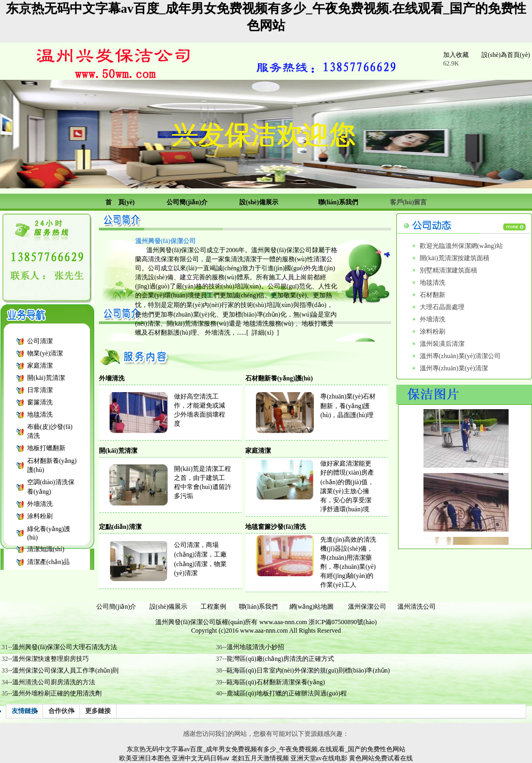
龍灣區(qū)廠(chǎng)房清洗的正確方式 (280, 659)
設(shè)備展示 (169, 607)
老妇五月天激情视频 (260, 758)
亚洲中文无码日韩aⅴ (201, 758)
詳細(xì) (263, 333)
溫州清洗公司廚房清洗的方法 (54, 682)
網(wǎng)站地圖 (312, 607)
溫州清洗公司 (417, 607)
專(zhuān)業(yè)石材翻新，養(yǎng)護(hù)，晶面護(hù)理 (348, 406)
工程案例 (213, 607)
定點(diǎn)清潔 (120, 527)
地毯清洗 (40, 414)
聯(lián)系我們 (259, 607)
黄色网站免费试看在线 (381, 758)
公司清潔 (40, 341)
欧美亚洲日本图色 (145, 758)
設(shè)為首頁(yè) (506, 55)
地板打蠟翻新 (46, 448)
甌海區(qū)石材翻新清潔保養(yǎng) (276, 682)
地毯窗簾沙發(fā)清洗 (276, 527)
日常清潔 (40, 390)
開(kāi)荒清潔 (46, 378)
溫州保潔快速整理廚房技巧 (51, 659)
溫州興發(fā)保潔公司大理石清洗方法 (65, 647)
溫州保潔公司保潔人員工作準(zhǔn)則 (65, 670)
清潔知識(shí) (46, 549)
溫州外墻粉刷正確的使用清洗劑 (57, 693)
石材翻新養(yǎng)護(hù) (279, 378)
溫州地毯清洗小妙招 (255, 647)
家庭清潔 (40, 366)
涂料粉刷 (40, 516)
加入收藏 (456, 55)
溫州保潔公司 (367, 607)
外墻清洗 (40, 504)
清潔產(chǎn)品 (48, 562)
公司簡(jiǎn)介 (117, 607)
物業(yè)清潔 (45, 353)
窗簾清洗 (40, 402)
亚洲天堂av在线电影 (319, 758)
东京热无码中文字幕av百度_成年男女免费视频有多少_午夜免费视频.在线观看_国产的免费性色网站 (266, 749)
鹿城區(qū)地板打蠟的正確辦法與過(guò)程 (287, 693)
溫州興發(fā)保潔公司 (185, 622)
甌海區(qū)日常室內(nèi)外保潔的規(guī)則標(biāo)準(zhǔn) (308, 670)
